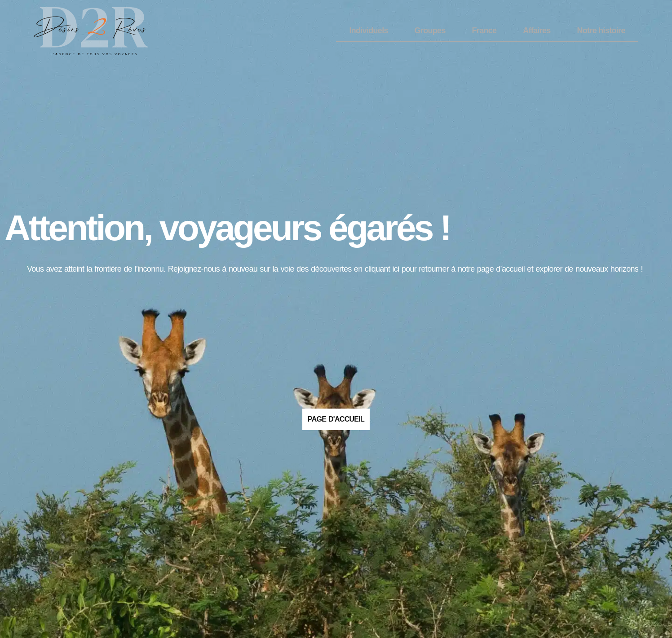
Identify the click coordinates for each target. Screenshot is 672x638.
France (484, 31)
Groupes (430, 31)
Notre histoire (601, 31)
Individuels (368, 31)
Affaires (537, 31)
